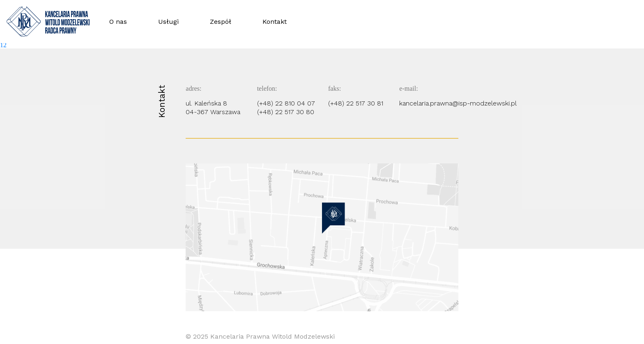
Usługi (168, 22)
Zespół (221, 22)
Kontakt (275, 22)
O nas (118, 22)
